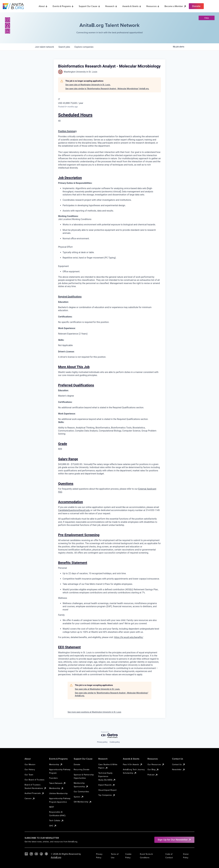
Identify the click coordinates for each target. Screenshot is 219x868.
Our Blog (153, 769)
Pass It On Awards (133, 764)
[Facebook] (8, 25)
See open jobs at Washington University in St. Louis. (88, 85)
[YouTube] (36, 854)
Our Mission (30, 764)
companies (84, 47)
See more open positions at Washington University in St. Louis (94, 712)
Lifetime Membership (58, 793)
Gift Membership (83, 802)
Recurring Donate (82, 769)
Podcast (153, 775)
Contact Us (179, 764)
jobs (64, 47)
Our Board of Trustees (34, 780)
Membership (56, 788)
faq (207, 18)
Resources (153, 6)
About (43, 6)
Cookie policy (115, 742)
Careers (30, 798)
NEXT (52, 807)
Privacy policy (102, 742)
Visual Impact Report (107, 790)
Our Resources (156, 764)
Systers (79, 797)
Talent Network (57, 783)
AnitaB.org (56, 857)
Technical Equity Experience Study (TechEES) (107, 776)
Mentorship (56, 764)
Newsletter (179, 769)
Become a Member (175, 6)
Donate (77, 764)
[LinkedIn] (8, 31)
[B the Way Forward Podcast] (46, 854)
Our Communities (81, 792)
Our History (30, 769)
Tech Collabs (56, 820)
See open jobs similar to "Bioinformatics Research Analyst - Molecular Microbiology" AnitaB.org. (107, 89)
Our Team (29, 775)
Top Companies (107, 795)
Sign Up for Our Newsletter (174, 840)
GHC (53, 826)
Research (111, 6)
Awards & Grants (132, 6)
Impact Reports (107, 785)
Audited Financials (34, 793)
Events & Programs (63, 6)
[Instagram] (8, 20)
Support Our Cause (90, 6)
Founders (53, 778)
